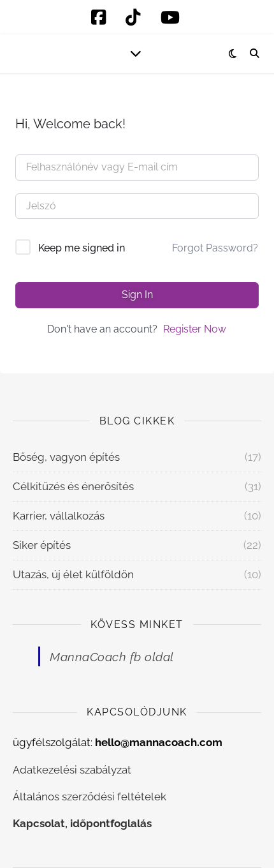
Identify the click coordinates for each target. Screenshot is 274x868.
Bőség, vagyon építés (66, 457)
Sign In (137, 295)
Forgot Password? (215, 248)
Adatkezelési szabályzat (72, 770)
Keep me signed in (82, 248)
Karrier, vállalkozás (59, 516)
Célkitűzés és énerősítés (73, 486)
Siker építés (42, 545)
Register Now (195, 329)
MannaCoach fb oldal (112, 657)
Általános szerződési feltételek (90, 797)
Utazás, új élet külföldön (73, 574)
